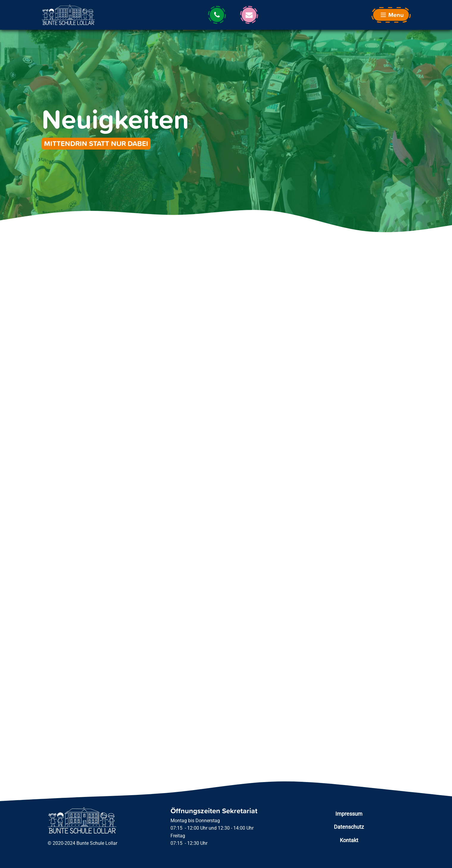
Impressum (349, 814)
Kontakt (349, 840)
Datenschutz (349, 827)
